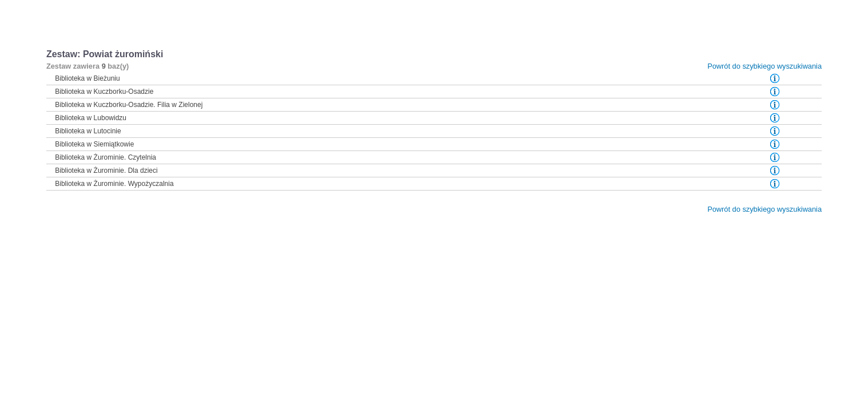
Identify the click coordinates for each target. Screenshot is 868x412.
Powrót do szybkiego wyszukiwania (765, 66)
